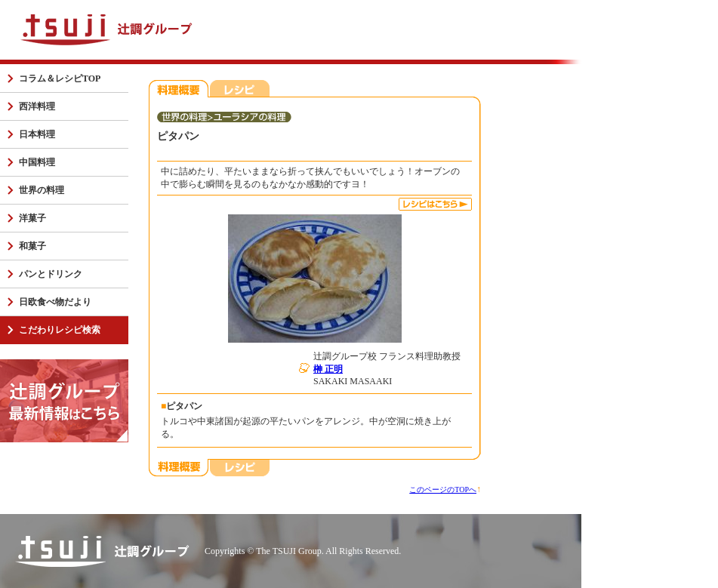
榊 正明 (328, 369)
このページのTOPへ (443, 489)
